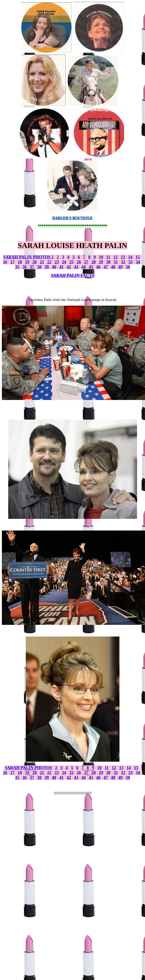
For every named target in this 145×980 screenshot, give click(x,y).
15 (138, 257)
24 (64, 262)
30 (108, 262)
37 (32, 267)
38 (39, 267)
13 (123, 257)
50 (128, 267)
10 (101, 257)
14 (130, 257)
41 (61, 267)
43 (76, 267)
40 (54, 267)
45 (91, 267)
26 (79, 262)
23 (57, 262)
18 (20, 262)
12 (115, 257)
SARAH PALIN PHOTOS (28, 768)
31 (116, 262)
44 (84, 267)
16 (5, 262)
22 (49, 262)
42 (69, 267)
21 (42, 262)
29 (101, 262)
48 (113, 267)
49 (120, 267)
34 (138, 262)
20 (35, 262)
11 (108, 257)
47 (106, 267)
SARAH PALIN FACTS (72, 276)
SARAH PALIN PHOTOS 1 (28, 257)
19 (27, 262)
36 (25, 267)
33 (130, 262)
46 (98, 267)
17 (12, 262)
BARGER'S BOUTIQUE (72, 218)
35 (17, 267)
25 (71, 262)
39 (47, 267)
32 (123, 262)
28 (94, 262)
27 (86, 262)
